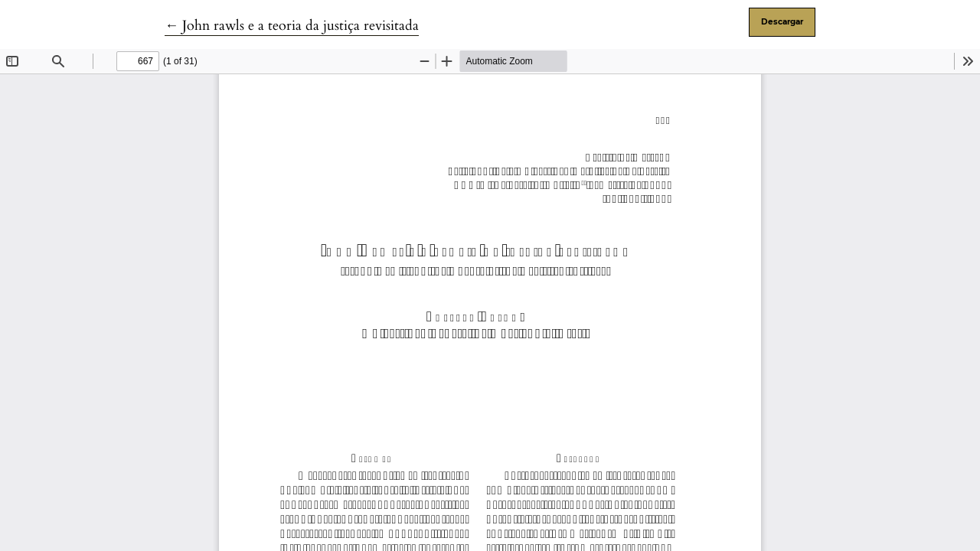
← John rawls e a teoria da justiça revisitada (292, 26)
